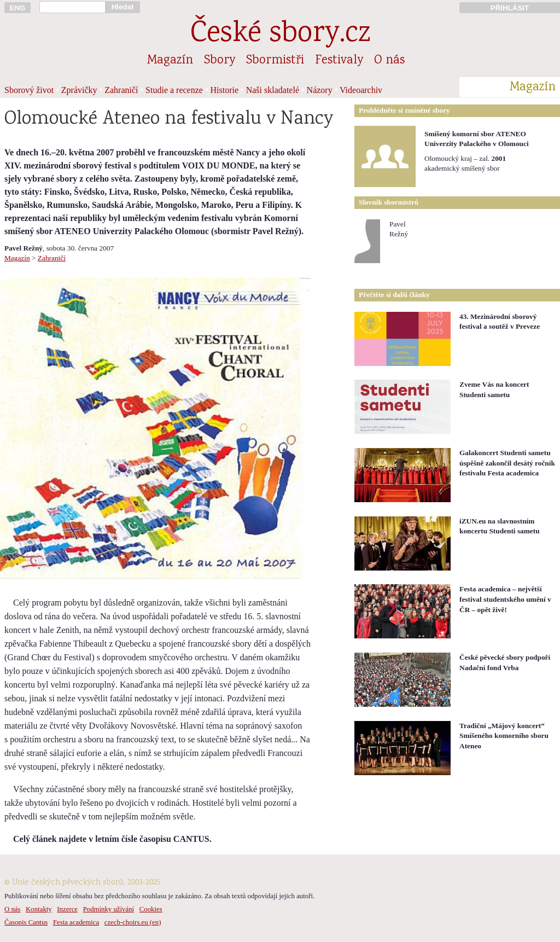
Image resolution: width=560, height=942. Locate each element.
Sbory (220, 61)
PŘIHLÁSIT (510, 8)
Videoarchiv (361, 90)
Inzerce (67, 909)
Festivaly (339, 61)
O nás (389, 61)
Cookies (151, 909)
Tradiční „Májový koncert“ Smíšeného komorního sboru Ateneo (504, 736)
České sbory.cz (280, 35)
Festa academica (76, 922)
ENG (18, 8)
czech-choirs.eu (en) (133, 922)
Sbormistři (275, 61)
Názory (320, 90)
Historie (225, 90)
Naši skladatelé (273, 90)
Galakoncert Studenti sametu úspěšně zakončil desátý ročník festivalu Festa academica (507, 463)
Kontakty (39, 909)
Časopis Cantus (26, 922)
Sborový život (29, 90)
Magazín (170, 61)
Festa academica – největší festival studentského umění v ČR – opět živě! (505, 599)
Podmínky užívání (109, 909)
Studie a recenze (174, 90)
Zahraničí (121, 90)
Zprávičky (79, 90)
